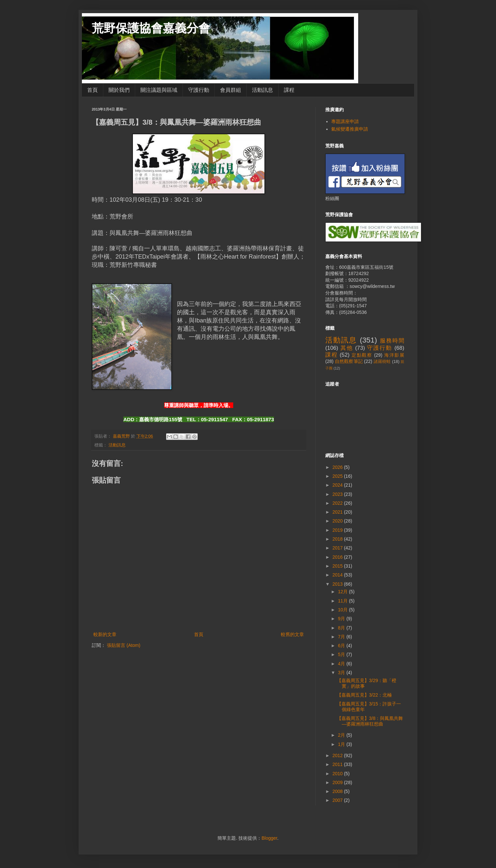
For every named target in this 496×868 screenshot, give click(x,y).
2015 (338, 566)
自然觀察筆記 (349, 361)
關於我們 (119, 90)
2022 (338, 503)
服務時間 (392, 341)
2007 (338, 800)
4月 (342, 664)
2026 (338, 467)
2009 (338, 782)
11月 (343, 601)
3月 (342, 673)
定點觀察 (362, 355)
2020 (338, 521)
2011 (338, 764)
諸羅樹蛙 (382, 362)
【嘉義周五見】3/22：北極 (364, 695)
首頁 (92, 90)
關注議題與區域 (159, 90)
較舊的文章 (292, 634)
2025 (338, 476)
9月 (342, 619)
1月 (342, 744)
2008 (338, 791)
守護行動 (199, 90)
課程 (289, 90)
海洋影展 (394, 355)
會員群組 (231, 90)
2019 (338, 530)
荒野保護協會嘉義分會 (151, 28)
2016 (338, 557)
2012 (338, 755)
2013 (338, 584)
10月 (343, 610)
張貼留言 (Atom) (124, 645)
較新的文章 (105, 634)
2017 (338, 548)
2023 (338, 494)
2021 (338, 512)
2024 (338, 485)
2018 (338, 539)
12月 (343, 592)
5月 (342, 654)
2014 (338, 575)
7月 (342, 637)
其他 (347, 348)
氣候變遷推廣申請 (350, 129)
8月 (342, 628)
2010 (338, 774)
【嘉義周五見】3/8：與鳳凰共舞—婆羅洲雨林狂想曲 (370, 721)
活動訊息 (262, 90)
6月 (342, 646)
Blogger (269, 838)
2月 (342, 735)
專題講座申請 (345, 121)
